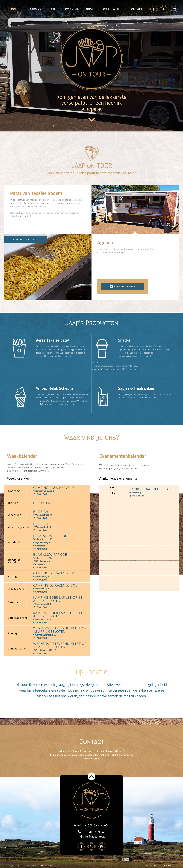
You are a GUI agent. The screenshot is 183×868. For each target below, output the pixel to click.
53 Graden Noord (170, 865)
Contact (136, 9)
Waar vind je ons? (79, 9)
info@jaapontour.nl (95, 837)
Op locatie (111, 9)
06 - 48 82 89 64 (93, 832)
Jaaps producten (42, 9)
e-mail (68, 755)
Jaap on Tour (25, 865)
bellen (96, 758)
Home (14, 9)
